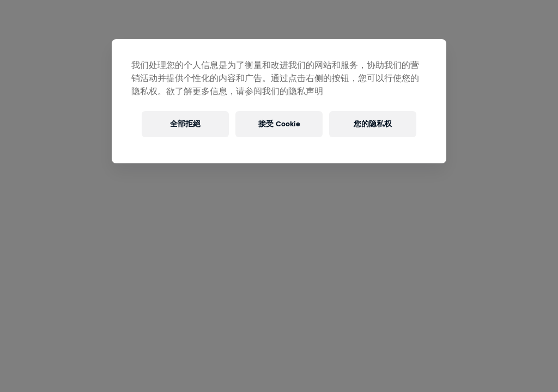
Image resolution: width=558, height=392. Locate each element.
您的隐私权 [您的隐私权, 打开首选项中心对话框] (373, 124)
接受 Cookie (279, 124)
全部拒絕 (185, 124)
